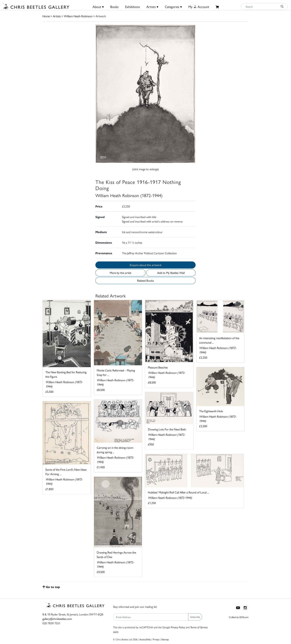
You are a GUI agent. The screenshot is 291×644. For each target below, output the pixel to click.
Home (46, 16)
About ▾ (98, 7)
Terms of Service (199, 627)
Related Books (145, 280)
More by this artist (120, 273)
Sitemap (165, 639)
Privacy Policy (178, 627)
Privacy (156, 639)
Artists (57, 16)
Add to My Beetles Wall (171, 273)
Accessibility (145, 639)
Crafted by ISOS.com (239, 617)
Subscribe (195, 617)
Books (114, 7)
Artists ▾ (152, 7)
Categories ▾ (173, 7)
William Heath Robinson (78, 16)
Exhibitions (133, 7)
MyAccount (199, 7)
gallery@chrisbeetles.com (57, 619)
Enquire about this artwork (146, 265)
